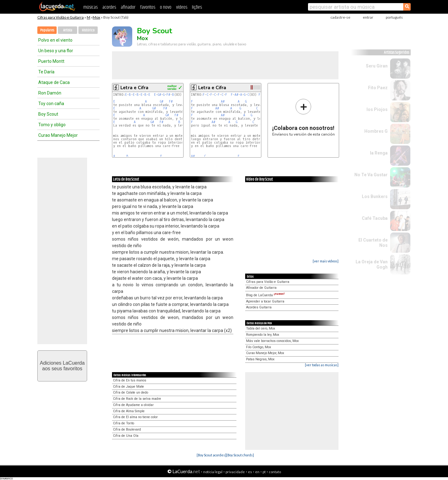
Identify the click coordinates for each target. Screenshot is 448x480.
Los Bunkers (375, 196)
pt (264, 472)
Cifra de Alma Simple (129, 411)
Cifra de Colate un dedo (131, 392)
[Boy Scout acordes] (211, 455)
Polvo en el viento (55, 40)
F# (168, 95)
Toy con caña (51, 104)
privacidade (235, 472)
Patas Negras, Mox (260, 359)
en (257, 472)
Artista (68, 30)
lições (197, 7)
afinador (128, 7)
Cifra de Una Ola (126, 436)
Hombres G (376, 131)
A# (236, 95)
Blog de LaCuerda (265, 295)
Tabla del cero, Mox (261, 328)
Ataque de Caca (54, 82)
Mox (96, 17)
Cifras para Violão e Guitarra (61, 17)
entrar (368, 17)
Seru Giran (377, 66)
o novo (166, 7)
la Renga (379, 153)
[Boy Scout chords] (240, 455)
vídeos (182, 7)
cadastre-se (340, 17)
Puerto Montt (51, 61)
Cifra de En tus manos (130, 380)
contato (275, 472)
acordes (109, 7)
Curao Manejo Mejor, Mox (265, 353)
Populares (47, 30)
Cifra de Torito (124, 423)
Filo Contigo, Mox (259, 347)
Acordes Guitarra (259, 307)
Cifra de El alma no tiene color (135, 417)
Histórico (88, 30)
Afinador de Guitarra (261, 288)
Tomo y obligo (52, 125)
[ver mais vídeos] (326, 261)
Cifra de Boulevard (127, 429)
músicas (91, 7)
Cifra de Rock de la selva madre (137, 399)
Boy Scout (48, 114)
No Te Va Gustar (371, 175)
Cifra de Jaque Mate (128, 387)
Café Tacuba (375, 218)
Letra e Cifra (134, 88)
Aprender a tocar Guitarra (265, 301)
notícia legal (213, 472)
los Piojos (377, 109)
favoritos (148, 7)
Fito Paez (378, 88)
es (250, 472)
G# (159, 95)
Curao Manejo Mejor (58, 135)
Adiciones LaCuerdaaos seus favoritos (62, 366)
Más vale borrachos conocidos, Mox (272, 341)
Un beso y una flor (56, 51)
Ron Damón (50, 93)
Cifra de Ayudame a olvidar (133, 405)
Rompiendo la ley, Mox (263, 335)
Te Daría (46, 72)
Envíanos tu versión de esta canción (303, 117)
